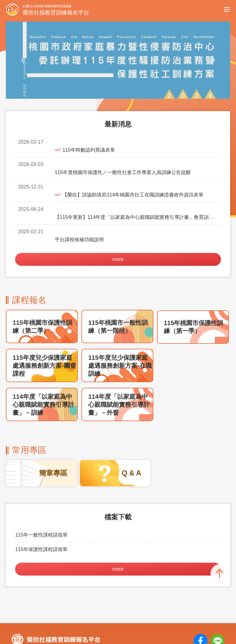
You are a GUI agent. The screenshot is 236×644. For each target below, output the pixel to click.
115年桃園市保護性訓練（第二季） (42, 287)
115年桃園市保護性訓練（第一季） (193, 287)
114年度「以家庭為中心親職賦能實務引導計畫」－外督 (119, 365)
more (118, 219)
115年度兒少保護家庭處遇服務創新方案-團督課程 (44, 326)
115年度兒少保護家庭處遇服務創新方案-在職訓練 (120, 326)
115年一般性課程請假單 (41, 495)
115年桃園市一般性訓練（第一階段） (118, 287)
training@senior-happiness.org (113, 616)
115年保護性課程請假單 (41, 509)
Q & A (132, 433)
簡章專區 (53, 433)
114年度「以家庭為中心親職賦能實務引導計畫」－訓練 (43, 365)
